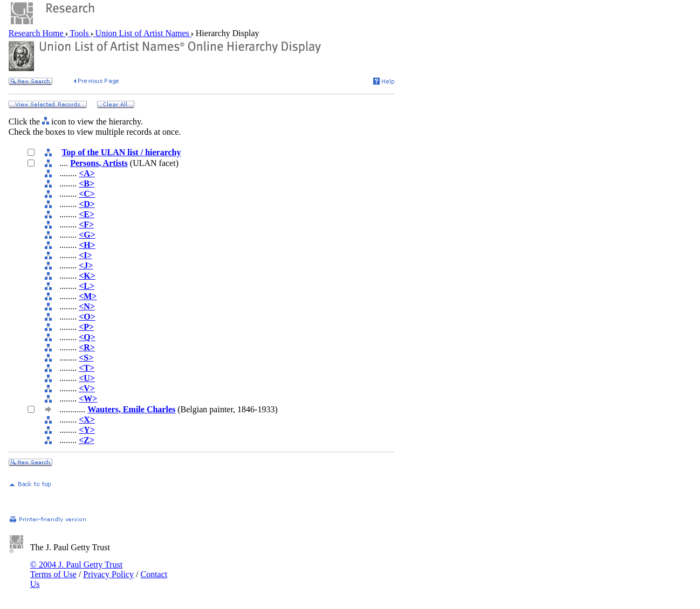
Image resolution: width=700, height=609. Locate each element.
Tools (80, 33)
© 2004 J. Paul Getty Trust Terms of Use (76, 569)
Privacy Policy (108, 574)
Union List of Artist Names (142, 33)
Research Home (37, 33)
